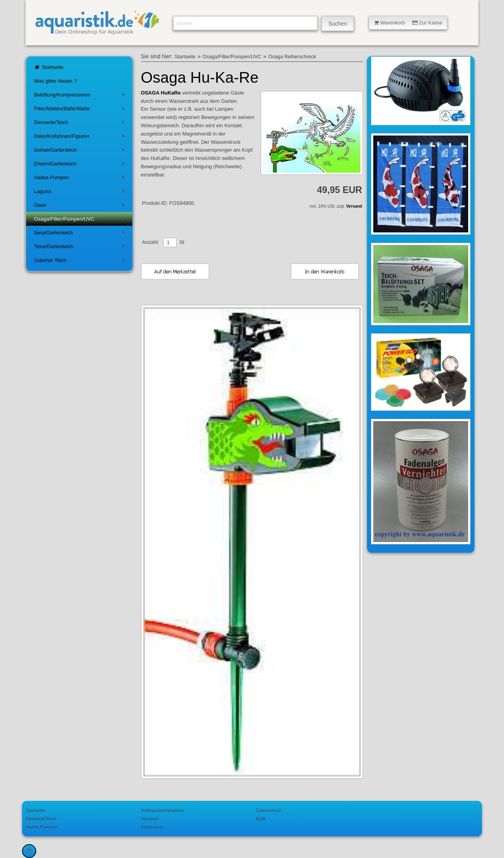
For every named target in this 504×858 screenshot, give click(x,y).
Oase (81, 207)
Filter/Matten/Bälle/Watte (81, 110)
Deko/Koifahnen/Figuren (81, 138)
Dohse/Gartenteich (81, 151)
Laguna (81, 193)
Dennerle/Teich (81, 124)
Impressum (152, 827)
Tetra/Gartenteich (81, 248)
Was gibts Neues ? (55, 81)
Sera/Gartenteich (81, 234)
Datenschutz (269, 810)
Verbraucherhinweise (162, 810)
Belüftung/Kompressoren (81, 96)
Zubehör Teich (81, 262)
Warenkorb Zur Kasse (408, 23)
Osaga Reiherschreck (292, 57)
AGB (261, 818)
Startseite (49, 67)
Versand (354, 206)
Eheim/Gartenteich (81, 165)
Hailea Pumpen (81, 179)
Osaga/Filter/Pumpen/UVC (81, 220)
